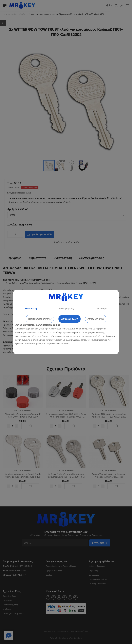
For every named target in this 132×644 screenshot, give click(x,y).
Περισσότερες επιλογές (40, 319)
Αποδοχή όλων (70, 319)
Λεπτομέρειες (66, 309)
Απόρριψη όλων (96, 319)
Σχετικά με (101, 309)
